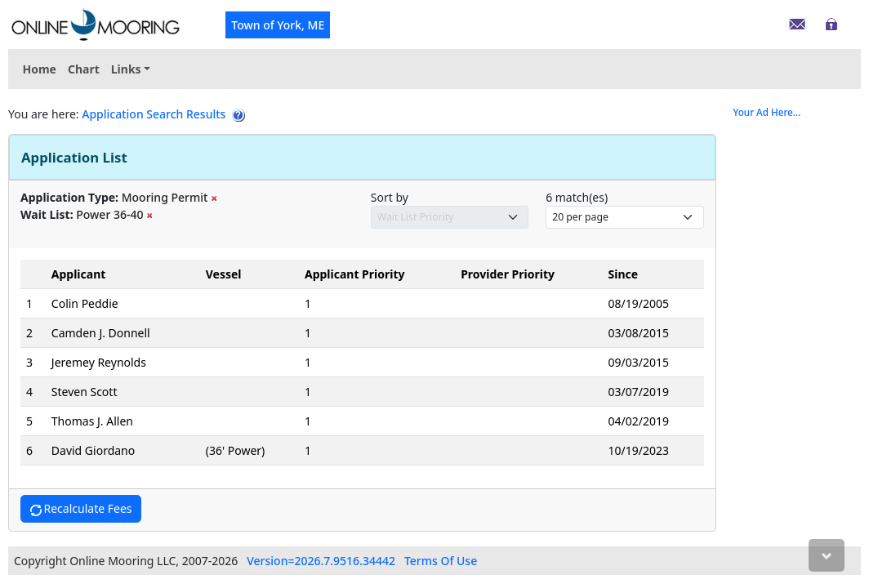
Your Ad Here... (767, 112)
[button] (131, 69)
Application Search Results (154, 114)
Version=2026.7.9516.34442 (321, 561)
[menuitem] (131, 69)
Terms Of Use (441, 561)
